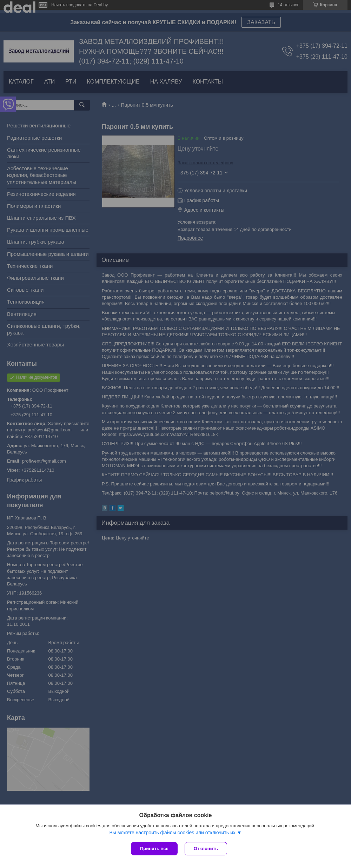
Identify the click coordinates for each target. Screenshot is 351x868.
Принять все (154, 849)
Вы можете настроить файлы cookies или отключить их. (173, 833)
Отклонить (206, 849)
